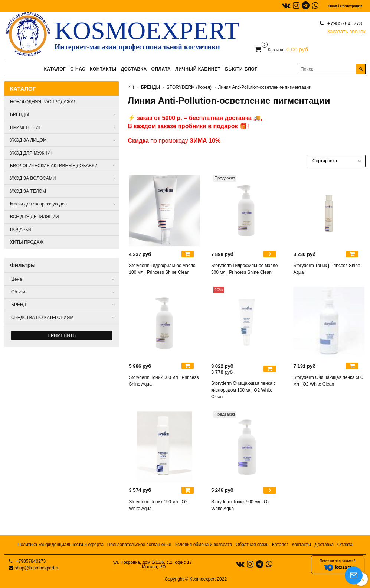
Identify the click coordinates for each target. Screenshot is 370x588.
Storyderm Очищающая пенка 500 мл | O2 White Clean (328, 381)
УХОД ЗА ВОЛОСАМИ (33, 178)
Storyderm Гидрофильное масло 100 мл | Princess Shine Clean (162, 269)
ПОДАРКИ (21, 230)
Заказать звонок (346, 30)
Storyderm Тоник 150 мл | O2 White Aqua (158, 505)
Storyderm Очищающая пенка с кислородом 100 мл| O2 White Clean (243, 390)
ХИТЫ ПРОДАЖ (27, 242)
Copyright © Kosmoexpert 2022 (196, 579)
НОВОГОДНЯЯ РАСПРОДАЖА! (42, 102)
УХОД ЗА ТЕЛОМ (28, 191)
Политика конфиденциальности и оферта (60, 545)
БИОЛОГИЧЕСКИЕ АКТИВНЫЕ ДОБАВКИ (54, 166)
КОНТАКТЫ (103, 69)
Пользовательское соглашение (139, 545)
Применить (62, 335)
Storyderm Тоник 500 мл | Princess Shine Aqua (164, 381)
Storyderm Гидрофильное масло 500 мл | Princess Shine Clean (244, 269)
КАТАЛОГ (55, 69)
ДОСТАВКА (134, 69)
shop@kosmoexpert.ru (37, 568)
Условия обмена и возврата (203, 545)
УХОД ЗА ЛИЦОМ (28, 140)
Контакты (301, 545)
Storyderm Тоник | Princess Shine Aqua (327, 269)
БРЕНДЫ (150, 87)
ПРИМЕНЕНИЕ (26, 127)
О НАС (78, 69)
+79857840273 (344, 23)
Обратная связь (252, 545)
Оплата (345, 545)
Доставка (324, 545)
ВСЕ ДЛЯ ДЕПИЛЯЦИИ (35, 217)
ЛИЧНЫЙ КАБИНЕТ (198, 69)
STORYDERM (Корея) (189, 87)
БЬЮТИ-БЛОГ (241, 69)
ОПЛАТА (161, 69)
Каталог (280, 545)
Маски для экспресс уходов (38, 204)
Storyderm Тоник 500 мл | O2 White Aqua (240, 505)
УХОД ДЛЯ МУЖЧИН (32, 153)
